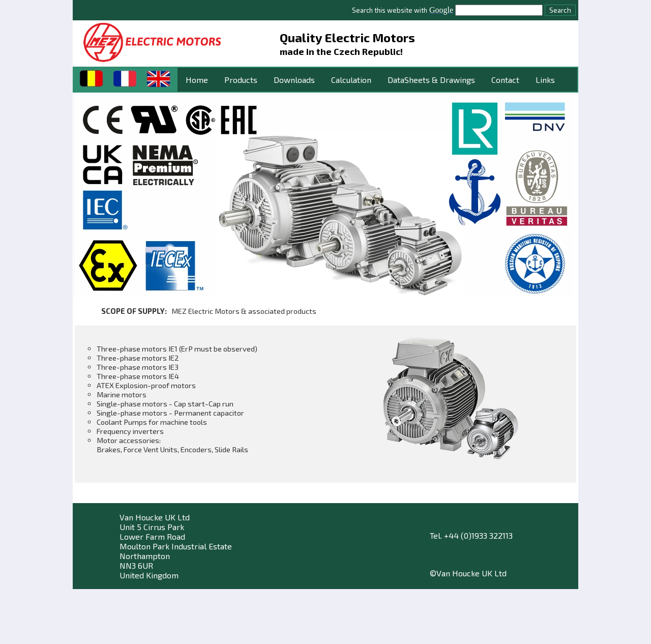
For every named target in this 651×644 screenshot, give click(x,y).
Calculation (351, 80)
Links (545, 80)
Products (241, 80)
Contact (505, 80)
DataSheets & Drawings (431, 80)
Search (560, 10)
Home (197, 80)
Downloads (294, 80)
